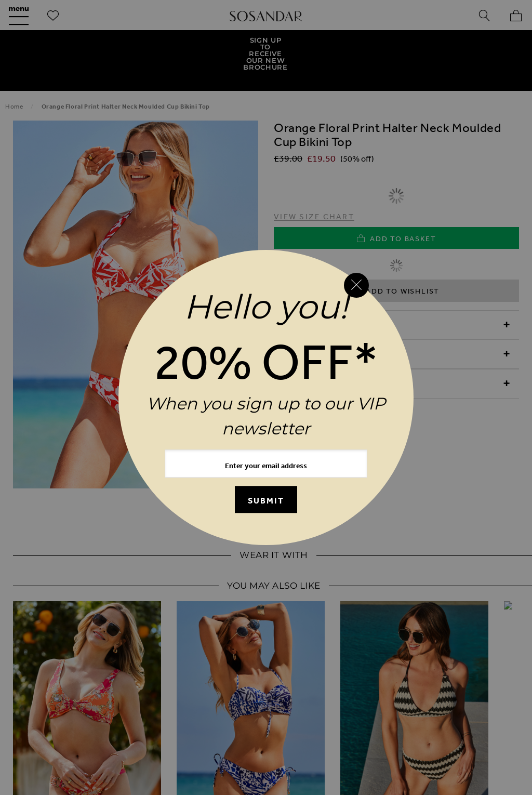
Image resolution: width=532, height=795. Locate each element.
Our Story (76, 680)
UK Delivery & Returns (78, 703)
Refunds (159, 703)
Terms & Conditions (460, 703)
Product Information (329, 320)
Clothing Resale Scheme (266, 748)
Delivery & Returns (322, 350)
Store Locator (375, 703)
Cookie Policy (120, 725)
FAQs (403, 680)
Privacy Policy (47, 725)
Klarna (308, 725)
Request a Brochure (260, 680)
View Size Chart (314, 183)
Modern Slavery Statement (222, 725)
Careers (406, 725)
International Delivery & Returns (261, 703)
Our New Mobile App (157, 680)
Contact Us (452, 680)
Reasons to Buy (312, 291)
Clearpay (356, 725)
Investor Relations (476, 725)
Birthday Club (347, 680)
